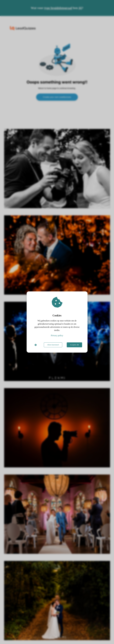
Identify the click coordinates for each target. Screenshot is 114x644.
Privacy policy (57, 335)
